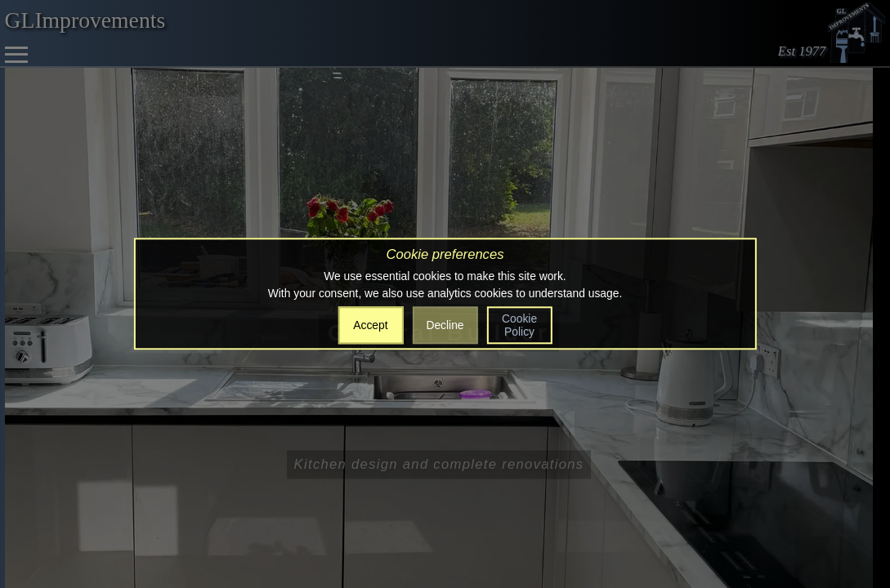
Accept (370, 325)
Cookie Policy (519, 325)
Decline (445, 325)
